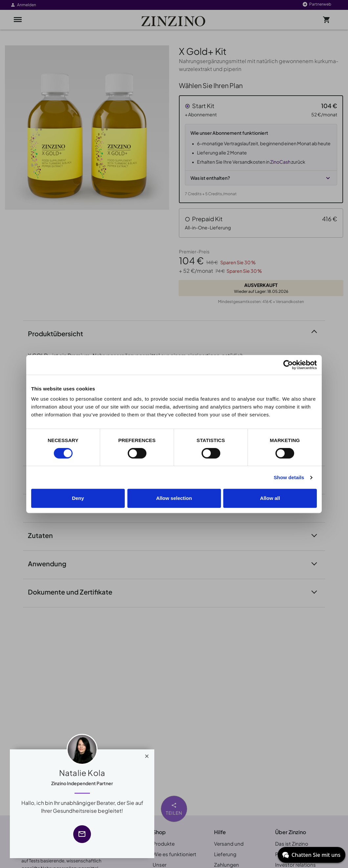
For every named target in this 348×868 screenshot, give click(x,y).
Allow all (270, 498)
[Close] (147, 755)
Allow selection (174, 498)
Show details (289, 477)
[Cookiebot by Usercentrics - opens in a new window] (288, 365)
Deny (78, 498)
